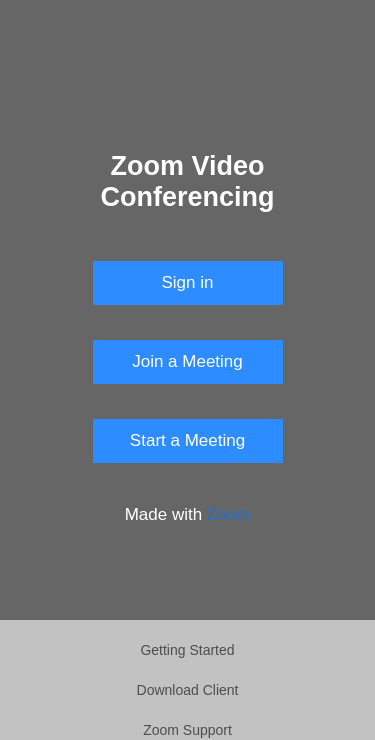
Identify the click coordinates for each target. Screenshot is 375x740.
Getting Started (187, 650)
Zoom (228, 514)
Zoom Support (187, 730)
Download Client (188, 690)
